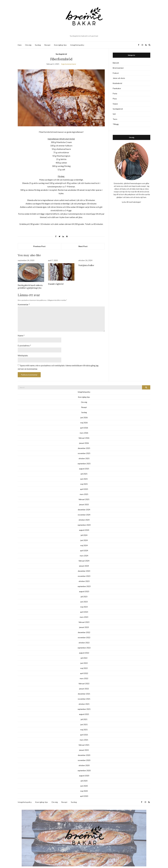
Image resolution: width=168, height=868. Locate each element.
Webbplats (23, 351)
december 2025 (84, 444)
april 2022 (84, 669)
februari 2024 (84, 556)
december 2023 (84, 567)
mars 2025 (84, 490)
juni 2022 (84, 659)
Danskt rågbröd (56, 284)
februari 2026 (84, 434)
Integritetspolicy (77, 45)
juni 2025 (84, 475)
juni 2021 (84, 720)
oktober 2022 (84, 638)
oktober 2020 (84, 761)
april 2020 (84, 792)
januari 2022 (84, 684)
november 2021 (84, 695)
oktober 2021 (84, 700)
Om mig (28, 45)
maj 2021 (84, 725)
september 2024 (84, 521)
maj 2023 (84, 602)
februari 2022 (84, 679)
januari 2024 (84, 562)
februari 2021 (84, 741)
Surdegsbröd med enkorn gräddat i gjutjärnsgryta (30, 286)
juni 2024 (84, 536)
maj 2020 (84, 787)
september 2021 (84, 705)
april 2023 (84, 608)
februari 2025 (84, 495)
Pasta (115, 94)
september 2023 (84, 582)
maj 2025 (84, 480)
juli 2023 (84, 592)
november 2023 (84, 572)
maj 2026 (84, 418)
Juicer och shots (119, 78)
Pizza (115, 99)
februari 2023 (84, 618)
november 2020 (84, 756)
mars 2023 (84, 613)
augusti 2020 (84, 771)
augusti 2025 (84, 464)
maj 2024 (84, 541)
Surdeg (38, 45)
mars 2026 (84, 429)
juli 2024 (84, 531)
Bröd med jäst (118, 68)
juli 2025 (84, 469)
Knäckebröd (117, 83)
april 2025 (84, 485)
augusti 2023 (84, 587)
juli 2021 (84, 715)
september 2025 (84, 459)
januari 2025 (84, 500)
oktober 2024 (84, 516)
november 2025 (84, 449)
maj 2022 (84, 664)
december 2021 (84, 689)
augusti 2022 (84, 649)
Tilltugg (116, 124)
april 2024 (84, 546)
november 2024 (84, 510)
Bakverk (116, 63)
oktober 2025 (84, 454)
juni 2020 (84, 782)
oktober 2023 (84, 577)
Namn (21, 332)
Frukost (116, 73)
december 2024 (84, 505)
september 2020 (84, 766)
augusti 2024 (84, 526)
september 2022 (84, 643)
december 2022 (84, 628)
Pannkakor (117, 88)
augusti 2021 (84, 710)
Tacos (115, 119)
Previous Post (39, 246)
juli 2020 (84, 776)
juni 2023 (84, 597)
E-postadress (24, 342)
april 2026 (84, 423)
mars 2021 (84, 736)
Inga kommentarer (69, 64)
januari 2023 (84, 623)
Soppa (115, 104)
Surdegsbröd (61, 54)
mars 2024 (84, 551)
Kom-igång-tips (60, 45)
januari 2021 (84, 746)
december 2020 (84, 751)
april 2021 (84, 730)
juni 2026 (84, 413)
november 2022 (84, 633)
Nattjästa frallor (86, 265)
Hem (20, 45)
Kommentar (24, 304)
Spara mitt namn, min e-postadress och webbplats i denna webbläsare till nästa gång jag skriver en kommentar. (58, 363)
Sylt (114, 114)
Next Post (83, 246)
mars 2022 (84, 674)
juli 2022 (84, 654)
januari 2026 (84, 439)
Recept (47, 45)
